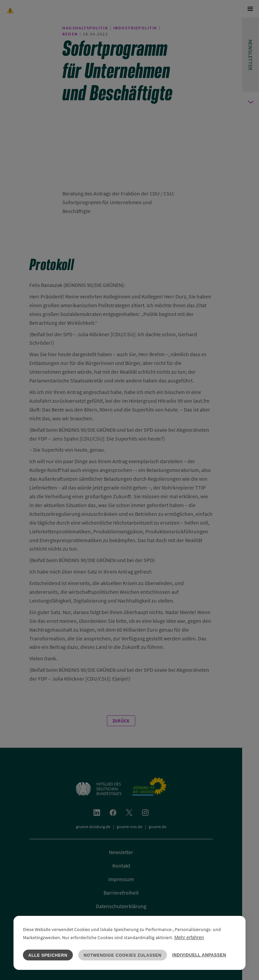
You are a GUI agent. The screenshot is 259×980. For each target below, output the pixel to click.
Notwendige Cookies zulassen (123, 955)
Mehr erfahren (189, 937)
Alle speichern (48, 955)
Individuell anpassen (199, 955)
